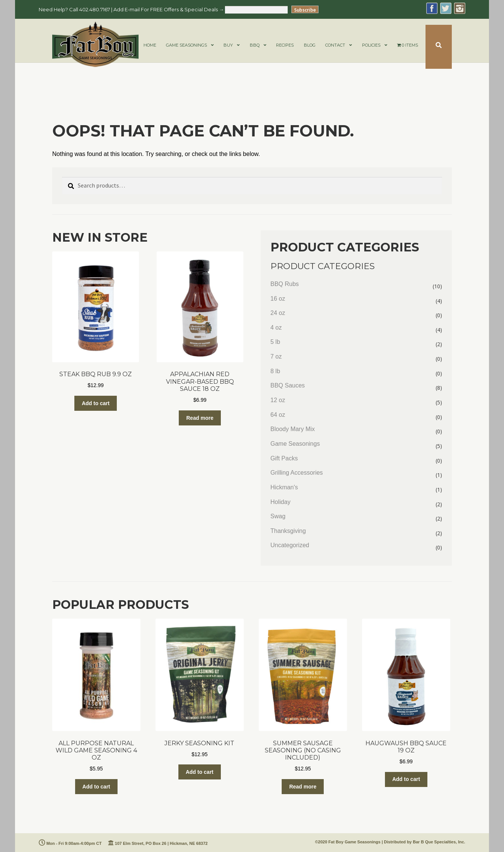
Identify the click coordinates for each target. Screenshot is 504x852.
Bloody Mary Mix (293, 429)
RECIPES (285, 45)
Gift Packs (284, 458)
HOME (150, 45)
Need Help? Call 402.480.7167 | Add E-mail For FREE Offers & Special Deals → (131, 9)
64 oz (278, 415)
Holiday (280, 502)
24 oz (278, 313)
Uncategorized (290, 545)
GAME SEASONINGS (186, 45)
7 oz (276, 356)
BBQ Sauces (288, 385)
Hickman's (284, 487)
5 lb (275, 342)
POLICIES (371, 45)
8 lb (275, 371)
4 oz (276, 328)
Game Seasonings (295, 444)
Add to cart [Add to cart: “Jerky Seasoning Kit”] (199, 772)
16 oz (278, 299)
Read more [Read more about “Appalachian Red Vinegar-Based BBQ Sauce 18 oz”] (200, 418)
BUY (228, 45)
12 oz (278, 400)
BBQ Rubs (285, 284)
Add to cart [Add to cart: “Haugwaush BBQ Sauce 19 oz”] (406, 779)
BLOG (310, 45)
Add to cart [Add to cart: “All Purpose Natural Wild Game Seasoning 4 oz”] (96, 787)
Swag (278, 516)
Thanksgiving (288, 531)
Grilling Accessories (297, 473)
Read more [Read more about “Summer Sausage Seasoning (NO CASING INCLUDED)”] (303, 787)
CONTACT (335, 45)
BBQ (255, 45)
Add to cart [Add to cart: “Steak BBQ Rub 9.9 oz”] (96, 403)
